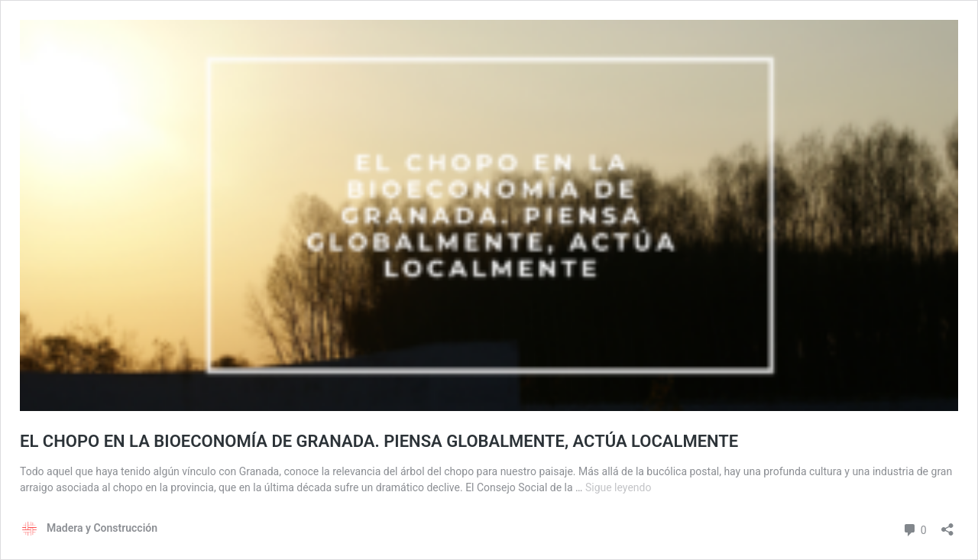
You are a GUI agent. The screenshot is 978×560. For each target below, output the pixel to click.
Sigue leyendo (619, 487)
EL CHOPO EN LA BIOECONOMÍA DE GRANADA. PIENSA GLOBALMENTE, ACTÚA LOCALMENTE (379, 441)
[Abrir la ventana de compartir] (947, 524)
